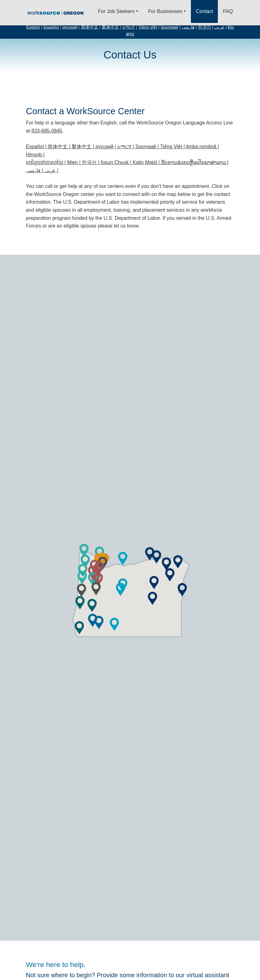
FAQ (228, 11)
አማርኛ (129, 27)
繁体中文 (110, 27)
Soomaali (169, 27)
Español (51, 27)
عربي (219, 27)
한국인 (205, 27)
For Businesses (165, 11)
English (33, 27)
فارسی (188, 27)
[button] (121, 589)
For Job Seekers (116, 11)
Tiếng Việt (148, 27)
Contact (204, 11)
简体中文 (90, 27)
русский (70, 27)
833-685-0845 (47, 131)
